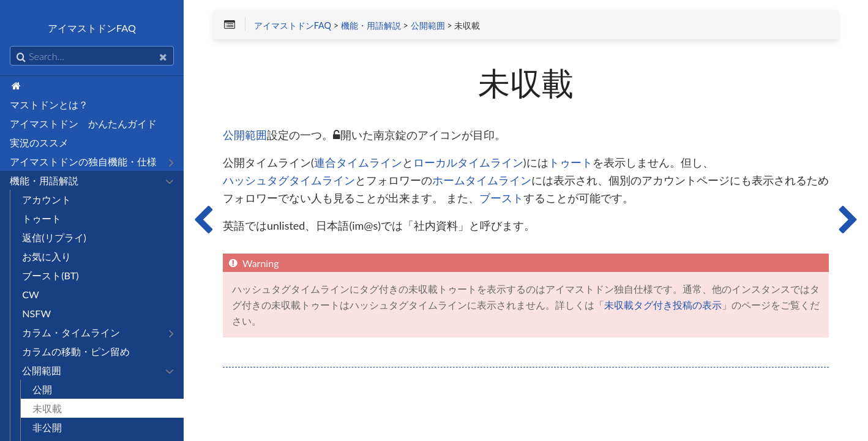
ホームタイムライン (482, 181)
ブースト (501, 198)
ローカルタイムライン (468, 163)
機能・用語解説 (371, 26)
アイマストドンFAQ (293, 26)
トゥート (571, 163)
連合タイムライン (358, 163)
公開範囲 (428, 26)
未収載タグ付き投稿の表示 (663, 305)
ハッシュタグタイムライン (289, 181)
